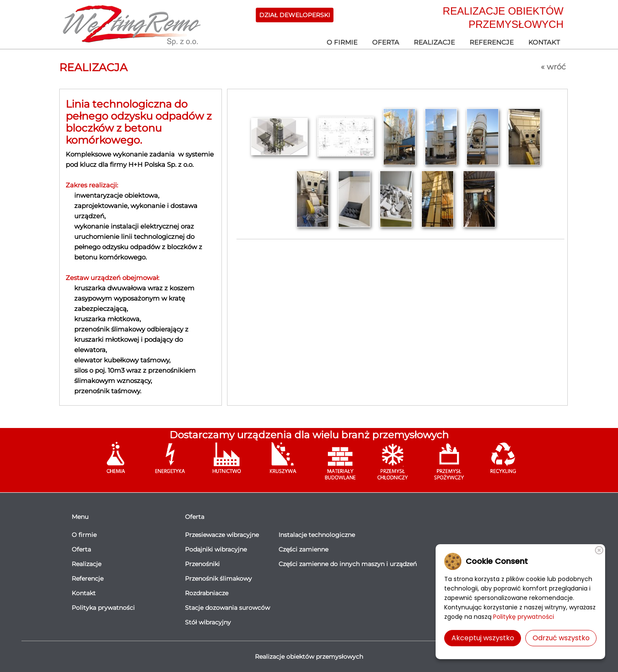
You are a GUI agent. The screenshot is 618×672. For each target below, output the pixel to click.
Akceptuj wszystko (483, 638)
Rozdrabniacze (207, 593)
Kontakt (544, 42)
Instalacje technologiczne (317, 535)
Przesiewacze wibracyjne (222, 535)
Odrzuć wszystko (561, 638)
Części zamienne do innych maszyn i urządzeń (348, 564)
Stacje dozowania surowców (227, 608)
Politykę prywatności (524, 617)
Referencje (492, 42)
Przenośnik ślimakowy (218, 579)
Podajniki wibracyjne (216, 549)
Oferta (386, 42)
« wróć (553, 67)
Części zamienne (303, 549)
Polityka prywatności (103, 608)
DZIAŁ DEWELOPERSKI (295, 15)
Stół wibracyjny (208, 622)
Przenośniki (202, 564)
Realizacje (434, 42)
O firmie (342, 42)
